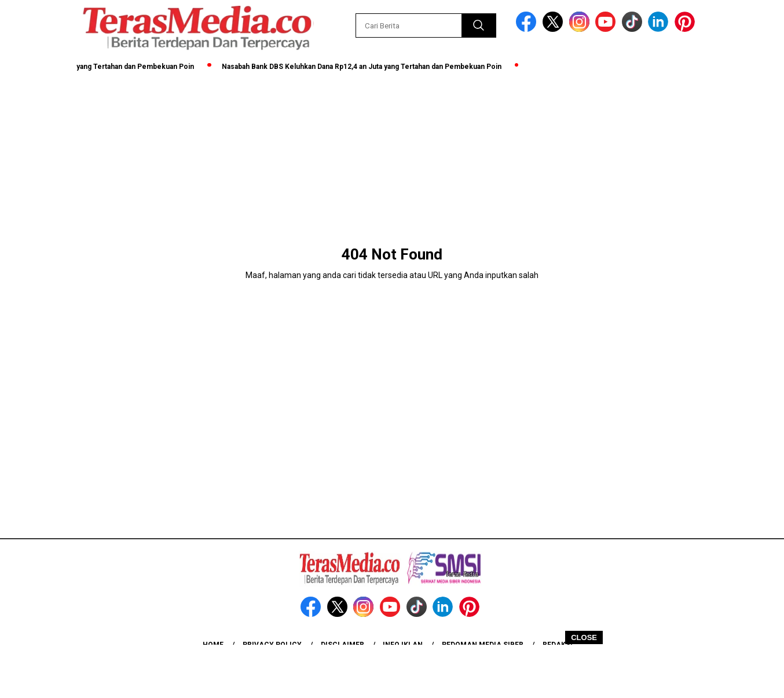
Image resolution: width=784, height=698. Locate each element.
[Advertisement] (392, 671)
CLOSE (584, 637)
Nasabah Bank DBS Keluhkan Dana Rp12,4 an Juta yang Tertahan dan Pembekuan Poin (365, 67)
